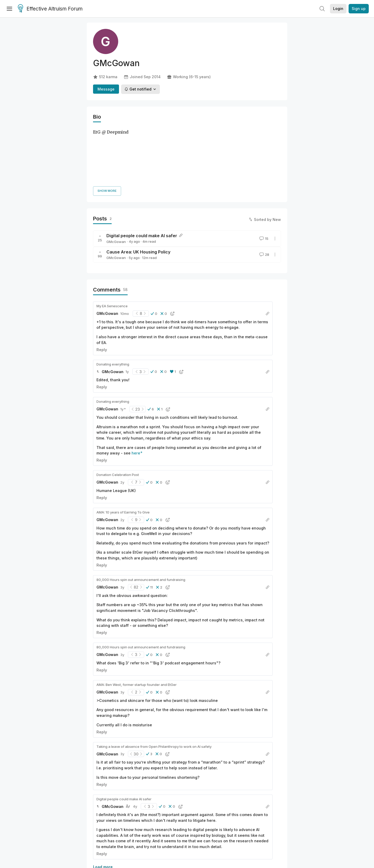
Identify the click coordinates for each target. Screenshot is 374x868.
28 (264, 195)
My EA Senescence (112, 246)
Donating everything (113, 304)
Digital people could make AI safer (142, 176)
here (136, 393)
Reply (102, 290)
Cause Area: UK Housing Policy (138, 192)
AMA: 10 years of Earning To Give (123, 452)
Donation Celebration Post (118, 415)
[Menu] (9, 9)
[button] (154, 253)
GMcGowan (116, 182)
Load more (103, 807)
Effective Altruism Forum (50, 9)
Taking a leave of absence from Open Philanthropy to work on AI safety (154, 686)
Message (106, 89)
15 (263, 178)
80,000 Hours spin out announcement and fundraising (141, 520)
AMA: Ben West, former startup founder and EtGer (137, 624)
